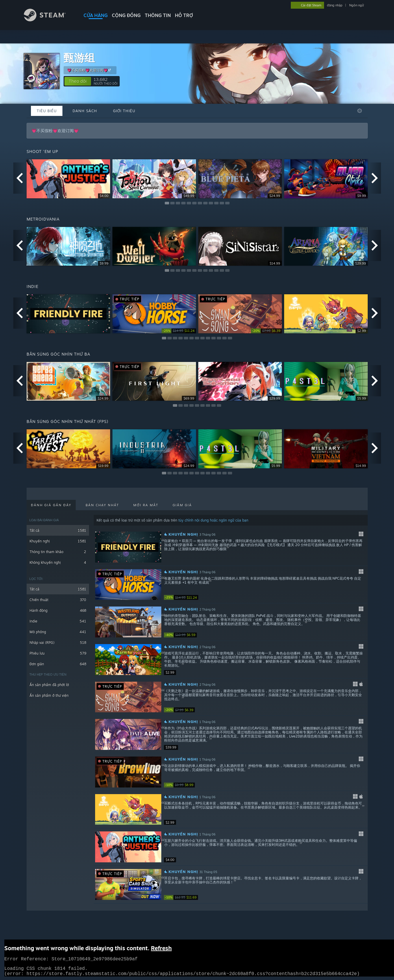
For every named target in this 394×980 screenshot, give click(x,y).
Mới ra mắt (146, 505)
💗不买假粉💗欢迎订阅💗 (90, 70)
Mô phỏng (58, 632)
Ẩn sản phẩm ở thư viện (49, 695)
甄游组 (79, 58)
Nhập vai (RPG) (58, 642)
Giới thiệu (124, 111)
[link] (179, 331)
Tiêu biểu (47, 111)
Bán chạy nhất (102, 505)
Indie (58, 621)
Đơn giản (58, 664)
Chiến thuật (58, 600)
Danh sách (85, 111)
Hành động (58, 610)
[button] (78, 81)
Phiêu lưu (58, 653)
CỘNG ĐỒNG (126, 15)
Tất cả (58, 530)
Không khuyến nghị (58, 562)
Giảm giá (182, 505)
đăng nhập (335, 5)
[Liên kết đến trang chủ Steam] (49, 20)
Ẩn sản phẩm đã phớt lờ (49, 685)
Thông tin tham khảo (58, 552)
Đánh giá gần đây (51, 505)
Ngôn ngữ (357, 5)
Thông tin (158, 15)
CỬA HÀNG (96, 15)
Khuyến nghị (58, 541)
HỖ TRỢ (184, 15)
